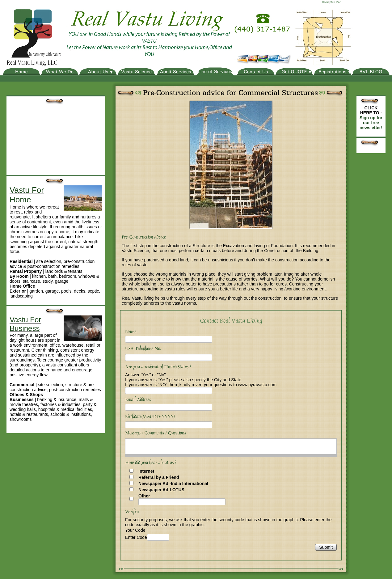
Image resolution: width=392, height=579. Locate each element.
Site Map (336, 2)
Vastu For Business (25, 324)
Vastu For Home (27, 195)
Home (326, 2)
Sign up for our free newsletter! (371, 123)
